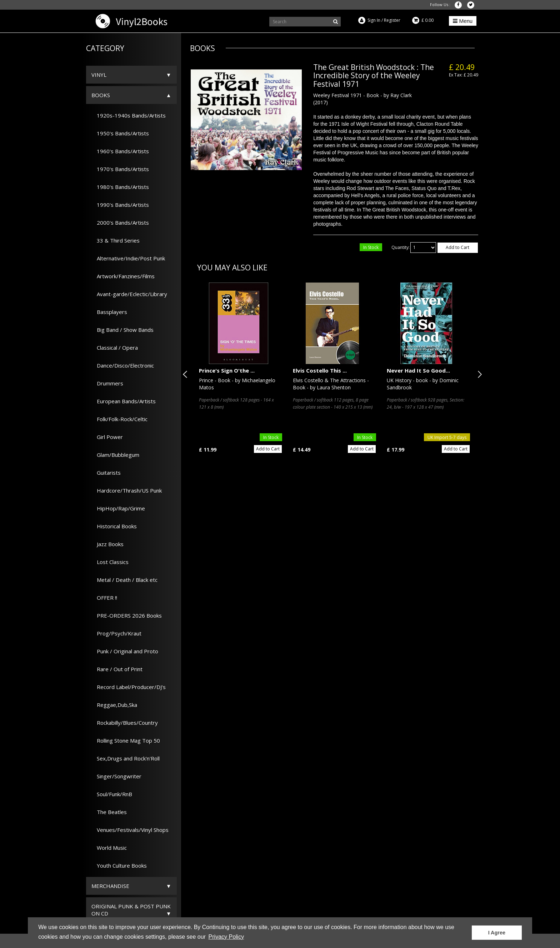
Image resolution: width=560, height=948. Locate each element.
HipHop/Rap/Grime (118, 508)
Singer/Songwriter (116, 776)
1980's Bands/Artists (120, 187)
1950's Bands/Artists (120, 133)
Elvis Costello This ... (320, 370)
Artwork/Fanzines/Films (123, 276)
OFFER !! (104, 598)
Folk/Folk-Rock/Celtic (119, 419)
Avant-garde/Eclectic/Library (129, 294)
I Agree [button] (497, 933)
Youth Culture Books (119, 865)
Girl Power (107, 437)
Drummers (107, 383)
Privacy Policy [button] (226, 937)
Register (392, 20)
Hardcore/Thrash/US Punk (127, 490)
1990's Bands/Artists (120, 205)
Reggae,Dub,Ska (114, 705)
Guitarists (106, 473)
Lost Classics (110, 562)
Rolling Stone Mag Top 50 (126, 740)
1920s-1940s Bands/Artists (129, 115)
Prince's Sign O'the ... (227, 370)
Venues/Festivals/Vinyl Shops (130, 830)
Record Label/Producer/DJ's (129, 687)
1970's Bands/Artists (120, 169)
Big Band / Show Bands (122, 330)
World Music (109, 848)
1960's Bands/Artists (120, 151)
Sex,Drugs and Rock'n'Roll (126, 758)
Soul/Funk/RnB (112, 794)
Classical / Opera (115, 348)
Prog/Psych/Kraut (116, 633)
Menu (463, 21)
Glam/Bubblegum (115, 455)
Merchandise (110, 886)
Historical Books (114, 526)
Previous (186, 374)
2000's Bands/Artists (120, 223)
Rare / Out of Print (117, 669)
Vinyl (99, 75)
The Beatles (109, 812)
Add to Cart (457, 247)
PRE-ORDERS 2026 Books (127, 615)
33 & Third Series (116, 240)
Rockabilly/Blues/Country (125, 723)
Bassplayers (109, 312)
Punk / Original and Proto (125, 651)
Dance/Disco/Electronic (123, 365)
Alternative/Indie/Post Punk (128, 258)
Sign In (374, 20)
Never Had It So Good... (418, 370)
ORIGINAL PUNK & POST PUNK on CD (131, 910)
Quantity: (401, 247)
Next (478, 374)
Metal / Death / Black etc (124, 580)
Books (101, 95)
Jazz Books (107, 544)
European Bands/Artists (124, 401)
